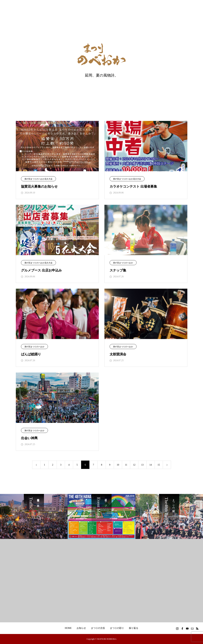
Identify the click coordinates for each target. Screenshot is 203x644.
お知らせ (81, 628)
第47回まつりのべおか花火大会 (38, 179)
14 (151, 465)
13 (142, 465)
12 (134, 465)
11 (126, 465)
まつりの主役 (98, 628)
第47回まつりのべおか (123, 263)
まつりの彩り (117, 628)
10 (118, 465)
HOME (68, 628)
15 (159, 465)
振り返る (134, 628)
